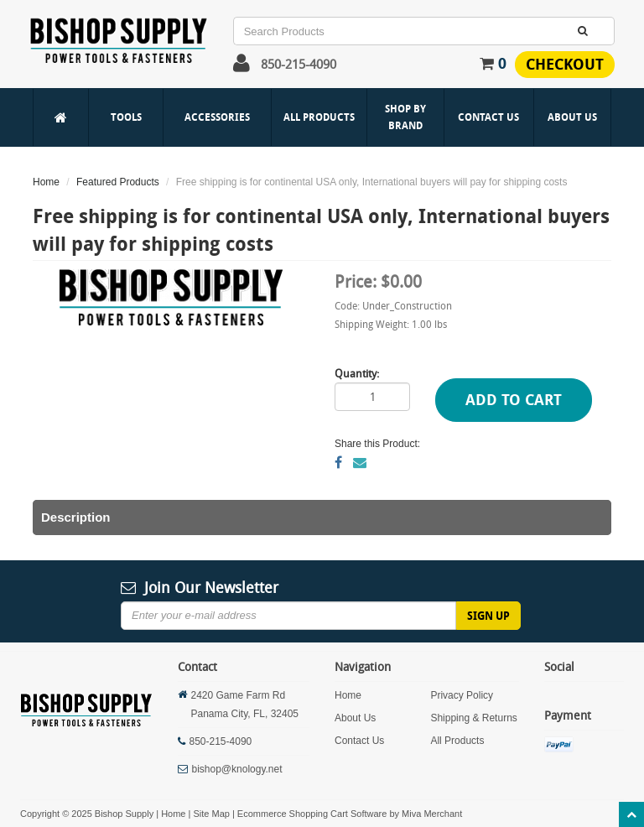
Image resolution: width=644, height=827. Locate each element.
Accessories (217, 117)
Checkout (565, 64)
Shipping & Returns (473, 718)
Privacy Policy (462, 695)
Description (76, 517)
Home (46, 182)
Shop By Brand (405, 117)
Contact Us (488, 117)
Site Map (211, 814)
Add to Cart (514, 400)
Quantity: (357, 373)
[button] (241, 67)
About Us (572, 117)
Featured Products (118, 182)
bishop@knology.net (237, 769)
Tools (126, 117)
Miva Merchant (432, 814)
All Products (319, 117)
